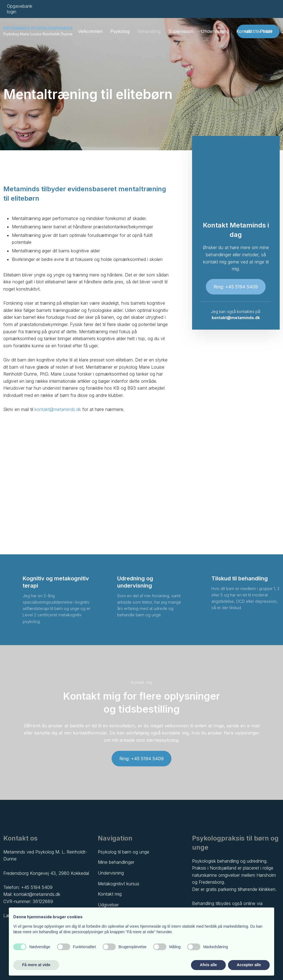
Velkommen (90, 31)
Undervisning (215, 31)
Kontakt (244, 31)
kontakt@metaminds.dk (58, 409)
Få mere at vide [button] (36, 965)
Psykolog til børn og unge (124, 852)
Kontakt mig (110, 894)
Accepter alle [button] (249, 965)
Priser (266, 31)
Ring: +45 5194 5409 (236, 287)
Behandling (149, 31)
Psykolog (120, 31)
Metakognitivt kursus (119, 884)
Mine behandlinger (116, 862)
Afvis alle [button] (208, 965)
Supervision (181, 31)
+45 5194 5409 (37, 887)
